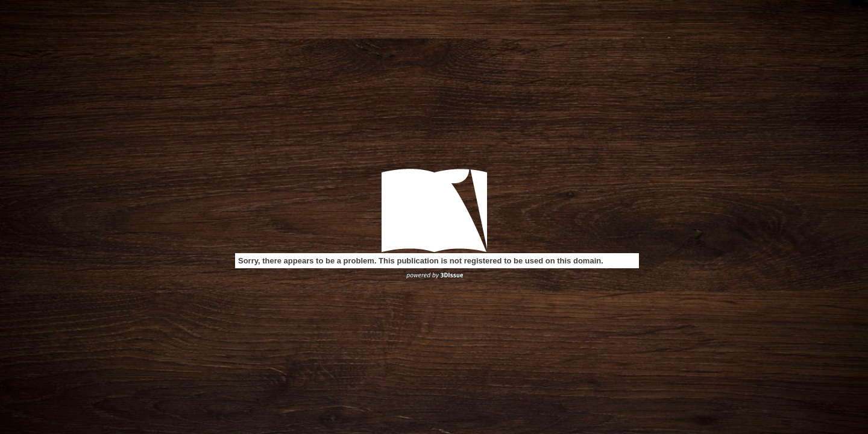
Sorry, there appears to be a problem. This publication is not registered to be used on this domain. (421, 261)
